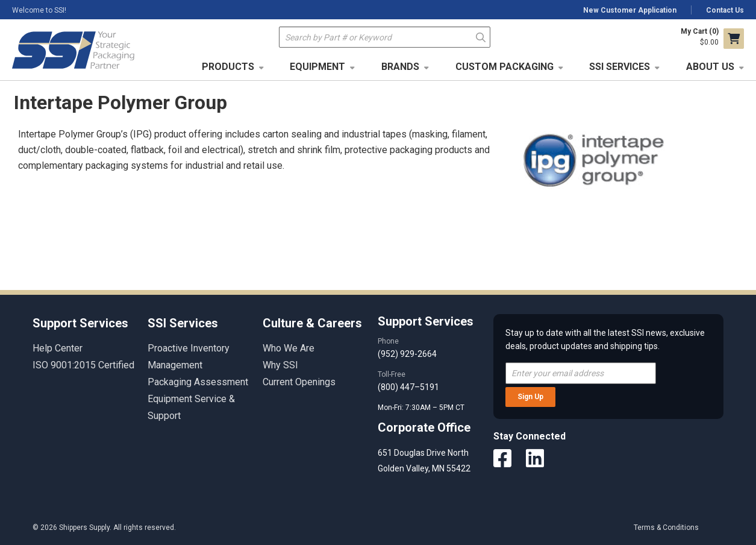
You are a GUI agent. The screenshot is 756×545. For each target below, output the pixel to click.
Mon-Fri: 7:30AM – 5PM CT (422, 408)
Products (228, 67)
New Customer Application (630, 10)
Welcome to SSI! (39, 10)
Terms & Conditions (666, 528)
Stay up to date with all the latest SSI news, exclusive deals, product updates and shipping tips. (605, 339)
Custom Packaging (505, 67)
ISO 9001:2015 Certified (83, 365)
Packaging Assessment (198, 382)
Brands (400, 67)
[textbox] (385, 37)
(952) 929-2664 (407, 354)
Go (481, 36)
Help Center (58, 348)
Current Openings (299, 382)
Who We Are (289, 348)
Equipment (317, 67)
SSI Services (620, 67)
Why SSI (280, 365)
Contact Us (725, 10)
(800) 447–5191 (408, 387)
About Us (710, 67)
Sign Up (530, 397)
